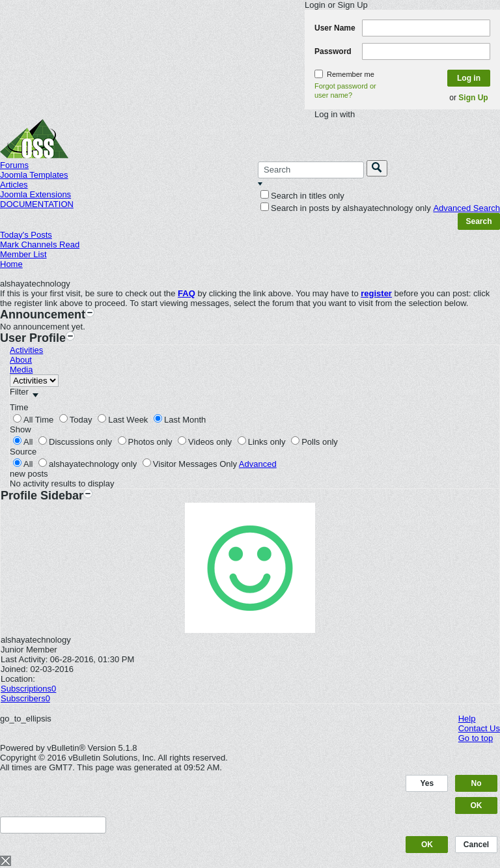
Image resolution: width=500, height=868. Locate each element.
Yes (427, 783)
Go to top (476, 738)
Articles (14, 185)
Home (11, 264)
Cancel (476, 845)
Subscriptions (26, 689)
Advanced (258, 464)
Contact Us (479, 728)
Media (21, 370)
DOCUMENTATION (37, 204)
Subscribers (23, 698)
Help (467, 719)
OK (477, 805)
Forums (14, 165)
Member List (23, 254)
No (477, 783)
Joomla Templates (34, 175)
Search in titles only (302, 196)
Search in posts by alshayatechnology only (346, 208)
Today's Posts (26, 235)
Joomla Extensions (35, 194)
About (21, 360)
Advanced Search (466, 208)
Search (479, 221)
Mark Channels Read (40, 245)
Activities (26, 350)
